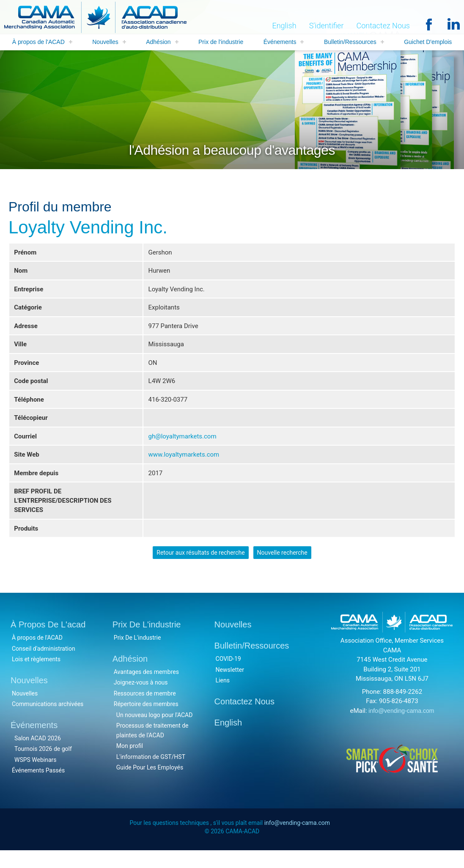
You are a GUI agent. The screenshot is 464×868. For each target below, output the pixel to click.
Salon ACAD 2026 (38, 754)
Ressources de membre (145, 709)
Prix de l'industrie (221, 42)
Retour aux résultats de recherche (200, 568)
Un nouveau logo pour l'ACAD (155, 731)
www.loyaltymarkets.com (184, 464)
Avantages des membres (146, 688)
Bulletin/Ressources (350, 42)
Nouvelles (105, 42)
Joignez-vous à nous (141, 699)
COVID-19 (228, 675)
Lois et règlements (36, 676)
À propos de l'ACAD (38, 42)
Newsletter (230, 686)
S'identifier (327, 26)
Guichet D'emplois (428, 42)
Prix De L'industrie (137, 654)
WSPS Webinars (36, 776)
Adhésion (158, 42)
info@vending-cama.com (401, 727)
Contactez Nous (383, 26)
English (284, 26)
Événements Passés (38, 787)
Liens (223, 697)
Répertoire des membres (146, 720)
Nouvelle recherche (282, 568)
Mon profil (130, 762)
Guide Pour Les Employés (150, 784)
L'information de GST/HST (151, 773)
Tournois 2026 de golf (43, 765)
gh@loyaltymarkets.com (183, 445)
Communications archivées (48, 720)
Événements (280, 42)
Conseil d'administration (44, 665)
